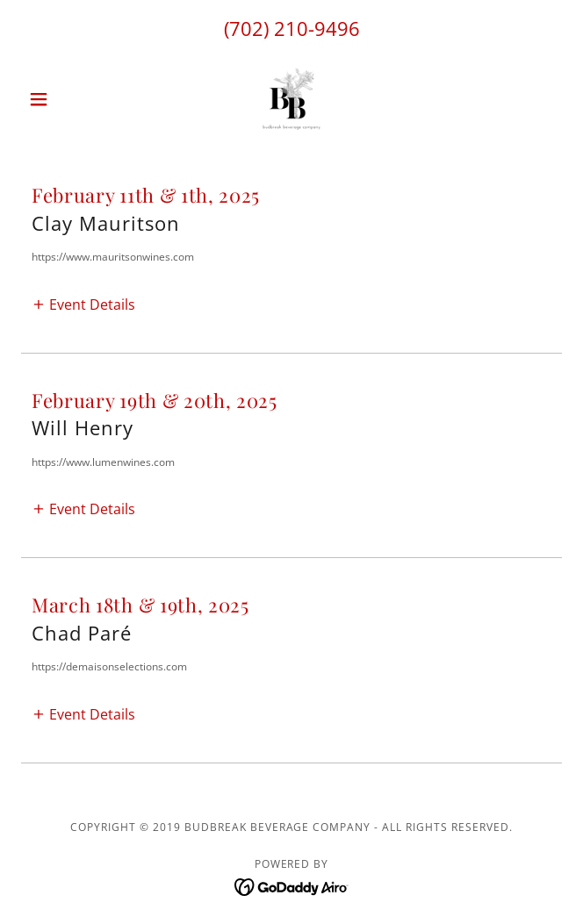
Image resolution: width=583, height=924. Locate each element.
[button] (61, 99)
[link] (291, 99)
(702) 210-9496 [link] (292, 28)
